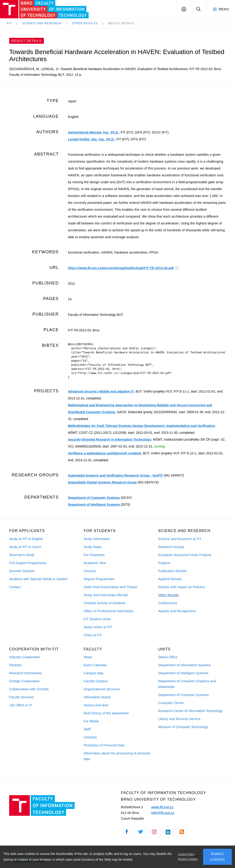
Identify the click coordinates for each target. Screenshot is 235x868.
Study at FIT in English (26, 539)
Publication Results (172, 571)
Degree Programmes (99, 579)
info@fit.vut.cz (163, 813)
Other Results (168, 595)
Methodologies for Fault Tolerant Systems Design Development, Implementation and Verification (141, 426)
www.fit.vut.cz (162, 807)
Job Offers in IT (21, 705)
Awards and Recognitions (177, 611)
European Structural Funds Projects (185, 555)
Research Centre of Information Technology (190, 711)
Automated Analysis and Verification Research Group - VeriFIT (115, 475)
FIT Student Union (97, 619)
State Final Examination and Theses (111, 587)
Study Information (97, 539)
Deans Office (168, 657)
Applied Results (170, 579)
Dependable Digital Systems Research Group (102, 482)
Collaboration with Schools (29, 689)
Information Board (97, 697)
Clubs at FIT (93, 635)
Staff (87, 729)
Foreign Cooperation (24, 681)
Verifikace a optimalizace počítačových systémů (105, 453)
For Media (91, 721)
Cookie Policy (186, 854)
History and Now (96, 705)
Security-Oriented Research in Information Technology (110, 439)
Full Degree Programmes (28, 563)
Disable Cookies (188, 859)
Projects (164, 563)
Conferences (168, 603)
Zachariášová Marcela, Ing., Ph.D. (93, 132)
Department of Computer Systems (94, 498)
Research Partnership (25, 673)
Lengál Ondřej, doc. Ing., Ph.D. (91, 139)
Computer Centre (171, 703)
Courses (90, 571)
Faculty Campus (96, 681)
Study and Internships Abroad (106, 595)
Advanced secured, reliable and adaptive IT (101, 391)
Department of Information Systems (184, 665)
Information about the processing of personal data (117, 756)
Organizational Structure (102, 689)
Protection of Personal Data (104, 745)
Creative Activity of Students (105, 603)
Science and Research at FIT (180, 539)
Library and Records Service (179, 719)
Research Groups (171, 547)
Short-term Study (22, 555)
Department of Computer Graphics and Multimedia (187, 684)
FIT (9, 23)
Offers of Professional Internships (109, 611)
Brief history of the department (106, 713)
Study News (93, 547)
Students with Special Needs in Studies (38, 579)
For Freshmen (94, 555)
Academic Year (95, 563)
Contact (15, 587)
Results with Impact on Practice (182, 587)
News (88, 657)
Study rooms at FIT (98, 627)
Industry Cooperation (25, 657)
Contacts (90, 737)
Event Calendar (95, 665)
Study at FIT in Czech (25, 547)
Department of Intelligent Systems (94, 505)
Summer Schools (22, 571)
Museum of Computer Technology (183, 727)
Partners (15, 665)
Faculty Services (21, 697)
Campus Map (94, 673)
